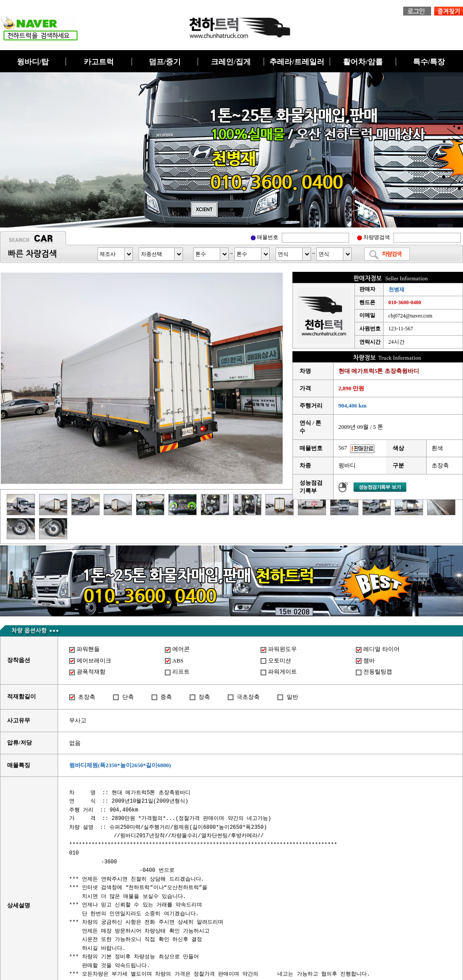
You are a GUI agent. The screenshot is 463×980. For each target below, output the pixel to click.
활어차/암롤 (363, 62)
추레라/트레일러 (297, 62)
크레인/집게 (231, 62)
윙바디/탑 (33, 62)
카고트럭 (99, 62)
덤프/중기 (165, 62)
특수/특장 (429, 62)
